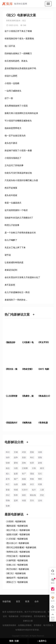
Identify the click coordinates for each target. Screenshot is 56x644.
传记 (8, 495)
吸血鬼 (33, 495)
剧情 (40, 463)
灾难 (16, 452)
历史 (42, 495)
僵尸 (16, 479)
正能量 (25, 468)
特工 (8, 484)
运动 (40, 500)
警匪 (40, 479)
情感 (16, 490)
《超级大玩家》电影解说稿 (17, 534)
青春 (32, 479)
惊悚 (8, 463)
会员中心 (42, 641)
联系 (27, 601)
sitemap (47, 601)
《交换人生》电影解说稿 (16, 565)
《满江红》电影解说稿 (15, 573)
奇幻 (32, 457)
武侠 (24, 452)
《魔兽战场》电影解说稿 (16, 526)
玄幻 (40, 474)
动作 (8, 457)
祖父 (24, 21)
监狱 (16, 500)
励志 (8, 468)
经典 (40, 484)
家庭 (8, 490)
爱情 (16, 463)
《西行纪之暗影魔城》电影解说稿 (20, 547)
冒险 (40, 457)
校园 (24, 479)
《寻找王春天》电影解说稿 (17, 556)
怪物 (8, 500)
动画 (40, 452)
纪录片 (25, 490)
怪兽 (16, 495)
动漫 (24, 500)
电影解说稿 (14, 616)
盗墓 (16, 474)
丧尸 (24, 474)
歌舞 (8, 506)
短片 (34, 490)
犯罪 (32, 463)
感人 (8, 474)
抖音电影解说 (26, 616)
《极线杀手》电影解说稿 (16, 578)
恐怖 (24, 463)
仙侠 (16, 484)
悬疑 (32, 452)
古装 (34, 468)
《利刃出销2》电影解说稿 (17, 569)
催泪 (42, 468)
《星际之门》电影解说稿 (16, 582)
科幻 (8, 452)
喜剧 (24, 457)
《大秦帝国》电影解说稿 (16, 560)
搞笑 (24, 495)
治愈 (16, 468)
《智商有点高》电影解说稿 (17, 552)
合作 (37, 601)
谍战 (32, 474)
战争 (16, 457)
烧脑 (24, 484)
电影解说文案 (40, 612)
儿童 (42, 490)
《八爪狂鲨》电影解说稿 (16, 539)
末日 (32, 484)
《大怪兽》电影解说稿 (15, 521)
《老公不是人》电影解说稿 (17, 530)
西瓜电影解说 (40, 616)
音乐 (32, 500)
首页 (18, 601)
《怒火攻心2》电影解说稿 (17, 543)
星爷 (8, 479)
